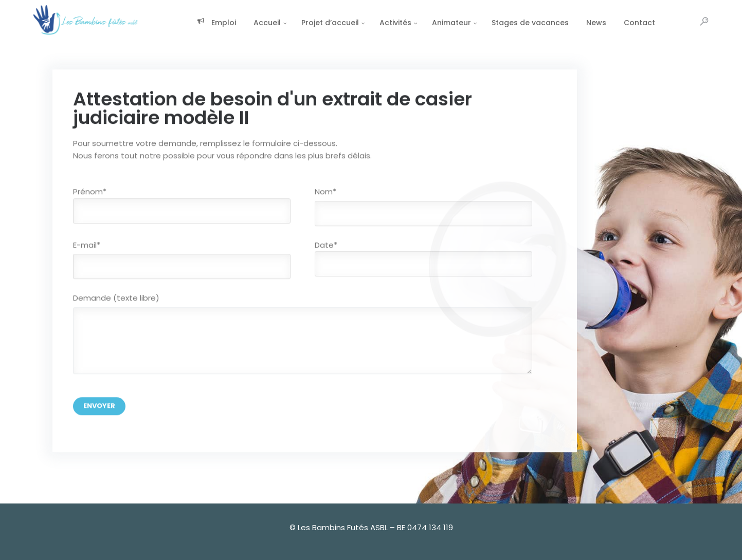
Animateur (428, 23)
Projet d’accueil (306, 23)
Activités (372, 23)
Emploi (193, 23)
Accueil (243, 23)
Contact (616, 23)
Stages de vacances (506, 23)
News (573, 23)
